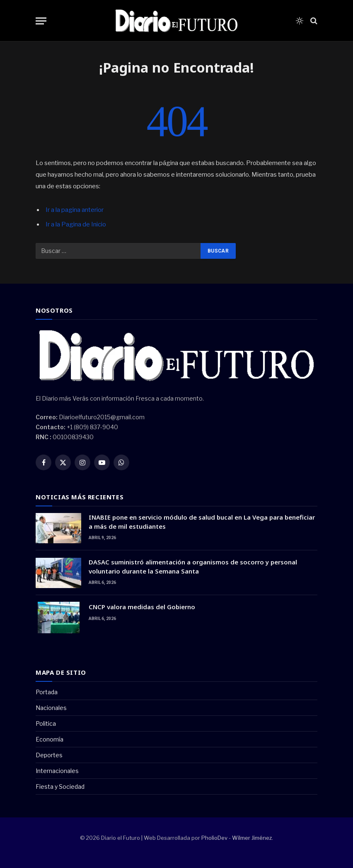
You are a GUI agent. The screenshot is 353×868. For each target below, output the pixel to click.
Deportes (49, 755)
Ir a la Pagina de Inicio (76, 224)
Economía (50, 739)
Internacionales (57, 771)
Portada (47, 692)
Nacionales (51, 708)
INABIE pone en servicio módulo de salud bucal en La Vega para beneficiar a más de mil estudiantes (202, 522)
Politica (46, 723)
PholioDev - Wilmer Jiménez (237, 838)
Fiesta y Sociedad (60, 787)
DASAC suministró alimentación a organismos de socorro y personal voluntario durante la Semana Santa (193, 566)
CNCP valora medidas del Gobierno (142, 607)
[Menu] (41, 21)
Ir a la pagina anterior (75, 210)
